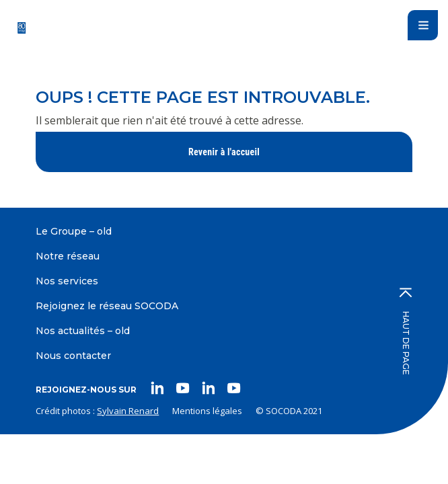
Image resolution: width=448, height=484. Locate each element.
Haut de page (406, 331)
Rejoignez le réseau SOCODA (107, 306)
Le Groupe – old (74, 231)
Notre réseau (68, 256)
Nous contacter (73, 356)
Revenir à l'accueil (224, 152)
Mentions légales (207, 411)
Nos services (67, 281)
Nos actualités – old (83, 331)
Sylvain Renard (128, 411)
